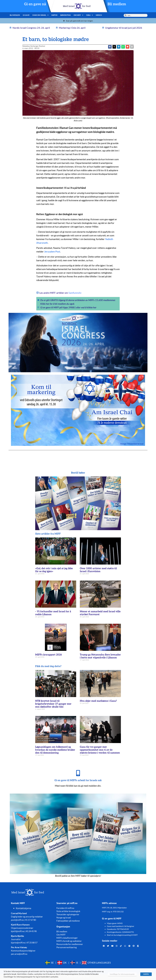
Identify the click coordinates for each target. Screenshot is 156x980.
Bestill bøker (78, 473)
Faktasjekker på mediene (68, 921)
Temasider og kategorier (68, 914)
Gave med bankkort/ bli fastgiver (121, 926)
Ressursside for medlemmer (70, 944)
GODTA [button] (146, 974)
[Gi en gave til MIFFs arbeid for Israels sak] (78, 773)
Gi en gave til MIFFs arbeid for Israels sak (78, 780)
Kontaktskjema (24, 908)
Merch (99, 15)
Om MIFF (78, 15)
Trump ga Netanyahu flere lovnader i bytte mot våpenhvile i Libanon (100, 656)
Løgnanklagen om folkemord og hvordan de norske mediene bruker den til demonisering (55, 750)
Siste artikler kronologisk (68, 911)
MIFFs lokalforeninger (67, 938)
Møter (54, 15)
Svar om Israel (41, 15)
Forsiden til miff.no (65, 908)
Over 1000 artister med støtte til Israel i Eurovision (98, 570)
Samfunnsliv (75, 293)
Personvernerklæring (67, 947)
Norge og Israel (64, 918)
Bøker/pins (66, 15)
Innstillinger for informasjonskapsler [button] (122, 974)
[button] (114, 47)
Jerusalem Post (52, 251)
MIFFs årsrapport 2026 (49, 655)
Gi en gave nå (35, 4)
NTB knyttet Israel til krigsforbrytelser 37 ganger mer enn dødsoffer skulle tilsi (53, 704)
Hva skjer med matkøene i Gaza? (98, 701)
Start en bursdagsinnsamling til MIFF (122, 935)
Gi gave (26, 15)
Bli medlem (117, 4)
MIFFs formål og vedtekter (69, 941)
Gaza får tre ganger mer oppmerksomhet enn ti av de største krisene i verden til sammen (100, 750)
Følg (90, 15)
